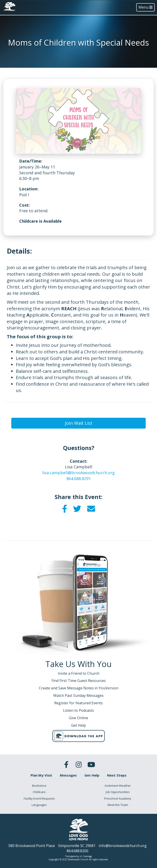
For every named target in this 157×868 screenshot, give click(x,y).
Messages (68, 775)
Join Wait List (79, 423)
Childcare (39, 792)
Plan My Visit (41, 775)
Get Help (92, 775)
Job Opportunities (118, 792)
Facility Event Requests (39, 798)
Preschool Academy (118, 798)
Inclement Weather (118, 786)
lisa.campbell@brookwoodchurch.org (78, 473)
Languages (39, 805)
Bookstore (39, 786)
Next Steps (117, 775)
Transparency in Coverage (79, 856)
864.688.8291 (79, 478)
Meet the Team (118, 805)
